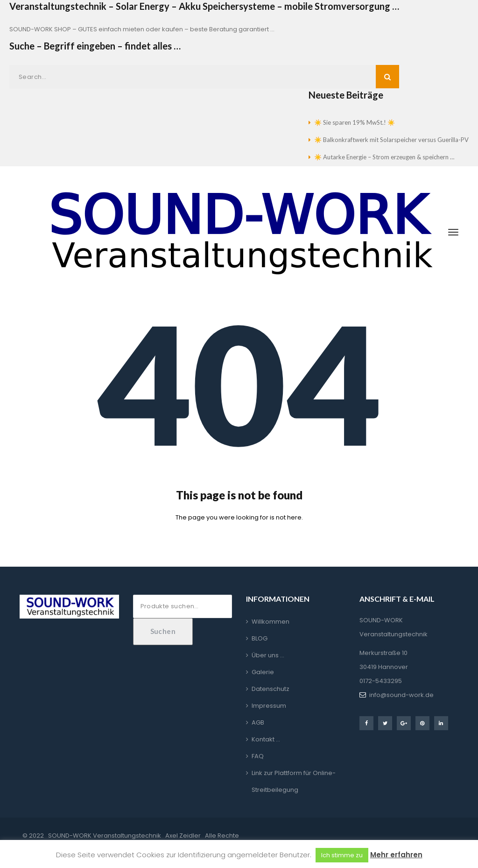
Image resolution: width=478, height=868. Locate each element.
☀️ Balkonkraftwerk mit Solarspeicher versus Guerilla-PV (391, 140)
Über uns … (268, 655)
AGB (258, 722)
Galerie (263, 672)
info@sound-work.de (401, 695)
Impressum (269, 706)
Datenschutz (271, 689)
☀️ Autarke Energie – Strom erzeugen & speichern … (384, 157)
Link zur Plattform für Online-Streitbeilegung (294, 781)
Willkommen (271, 622)
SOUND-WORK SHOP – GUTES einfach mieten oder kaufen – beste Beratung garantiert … (142, 29)
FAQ (258, 756)
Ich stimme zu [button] (342, 855)
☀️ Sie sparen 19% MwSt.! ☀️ (355, 122)
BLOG (260, 638)
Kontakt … (266, 739)
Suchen (163, 631)
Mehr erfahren (396, 855)
